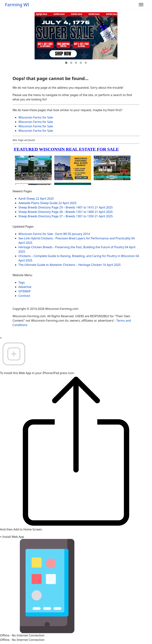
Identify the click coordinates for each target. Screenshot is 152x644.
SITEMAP (24, 291)
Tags (22, 282)
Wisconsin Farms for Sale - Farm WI (54, 234)
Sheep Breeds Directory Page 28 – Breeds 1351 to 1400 (66, 212)
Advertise (25, 287)
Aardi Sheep (36, 199)
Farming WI (17, 5)
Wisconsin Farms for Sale (36, 117)
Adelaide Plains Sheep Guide (47, 203)
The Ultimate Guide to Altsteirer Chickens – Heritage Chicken (70, 265)
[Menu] (141, 5)
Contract (24, 296)
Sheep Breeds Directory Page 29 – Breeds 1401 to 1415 (66, 207)
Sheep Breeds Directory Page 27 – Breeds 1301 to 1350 (66, 216)
